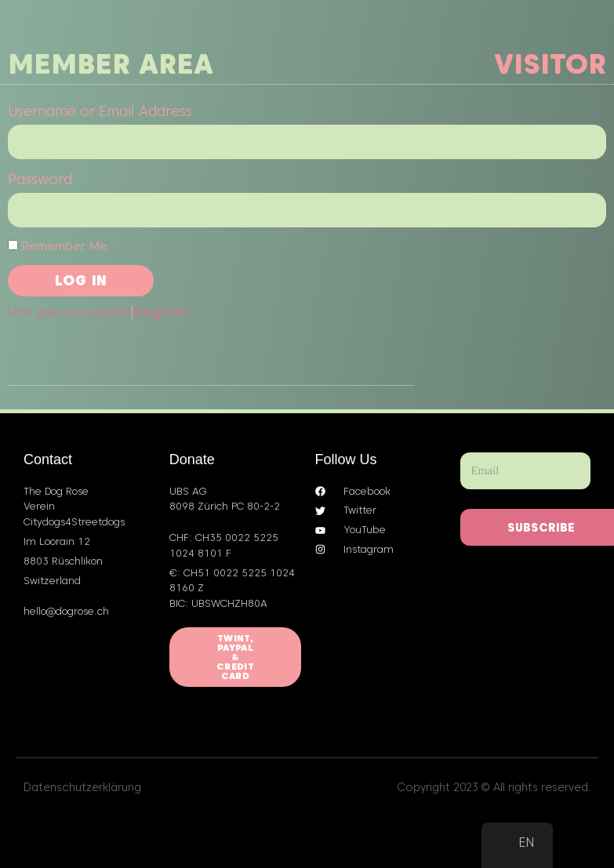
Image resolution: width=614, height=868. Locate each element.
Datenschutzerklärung (82, 787)
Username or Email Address (100, 111)
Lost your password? (69, 312)
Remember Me (58, 246)
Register (162, 312)
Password (40, 179)
